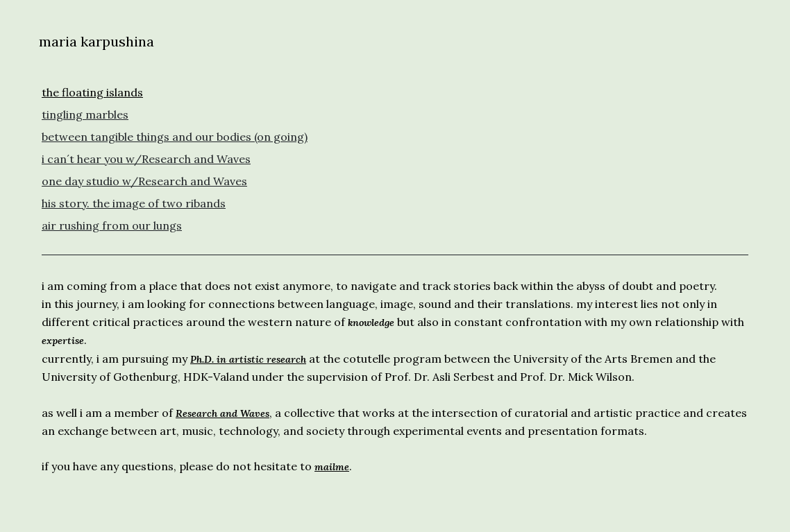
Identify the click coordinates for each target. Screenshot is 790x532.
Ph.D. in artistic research (248, 359)
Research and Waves (222, 413)
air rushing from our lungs (112, 225)
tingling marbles (85, 114)
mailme (332, 467)
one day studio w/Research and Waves (144, 181)
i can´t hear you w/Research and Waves (146, 159)
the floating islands (92, 92)
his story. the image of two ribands (134, 203)
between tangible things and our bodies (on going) (175, 137)
